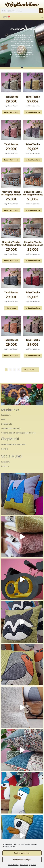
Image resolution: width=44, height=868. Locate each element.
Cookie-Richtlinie (13, 865)
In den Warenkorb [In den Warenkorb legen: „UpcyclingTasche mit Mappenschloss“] (11, 210)
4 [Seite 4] (19, 370)
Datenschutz (24, 865)
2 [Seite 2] (10, 370)
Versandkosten (13, 106)
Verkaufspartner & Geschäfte (13, 444)
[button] (3, 44)
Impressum (32, 865)
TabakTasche (11, 97)
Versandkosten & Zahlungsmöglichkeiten (18, 433)
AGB (3, 419)
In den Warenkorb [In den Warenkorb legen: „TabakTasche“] (11, 112)
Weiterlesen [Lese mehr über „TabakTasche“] (11, 308)
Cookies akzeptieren (22, 853)
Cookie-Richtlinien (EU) (11, 428)
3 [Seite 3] (14, 370)
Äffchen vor (30, 370)
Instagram (5, 462)
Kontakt (4, 449)
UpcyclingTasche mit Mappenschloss (11, 193)
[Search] (41, 11)
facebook (5, 466)
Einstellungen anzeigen (22, 860)
